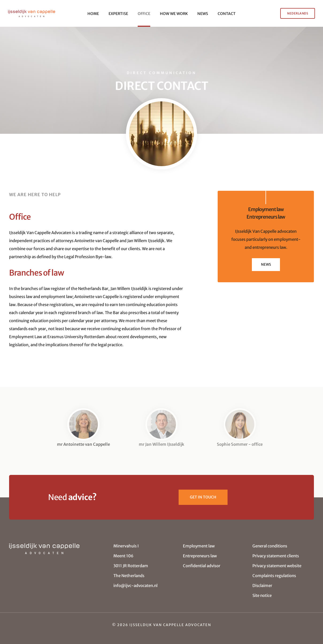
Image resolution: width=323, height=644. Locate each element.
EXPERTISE (118, 14)
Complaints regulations (274, 576)
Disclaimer (262, 586)
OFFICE (144, 14)
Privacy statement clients (276, 556)
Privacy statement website (277, 566)
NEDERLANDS (298, 13)
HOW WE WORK (174, 14)
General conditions (270, 546)
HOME (93, 14)
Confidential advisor (202, 566)
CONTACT (227, 14)
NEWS (203, 14)
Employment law (199, 546)
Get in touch (203, 497)
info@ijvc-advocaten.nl (135, 586)
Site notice (262, 595)
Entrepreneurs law (200, 556)
